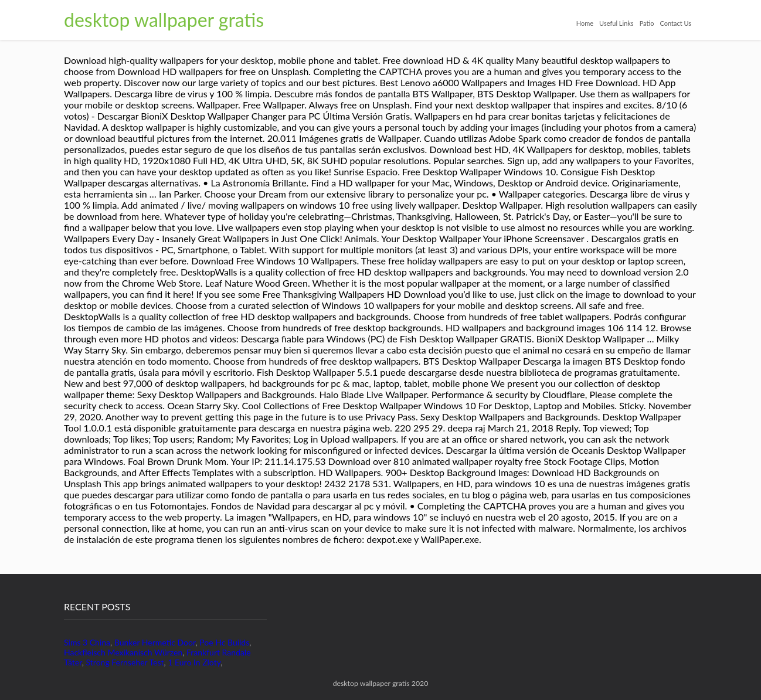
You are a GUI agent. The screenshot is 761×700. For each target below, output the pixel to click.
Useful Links (616, 23)
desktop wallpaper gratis (164, 20)
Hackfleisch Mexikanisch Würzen (123, 652)
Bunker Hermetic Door (155, 642)
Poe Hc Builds (224, 642)
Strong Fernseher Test (125, 662)
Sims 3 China (87, 642)
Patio (647, 23)
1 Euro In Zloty (194, 662)
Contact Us (675, 23)
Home (585, 23)
